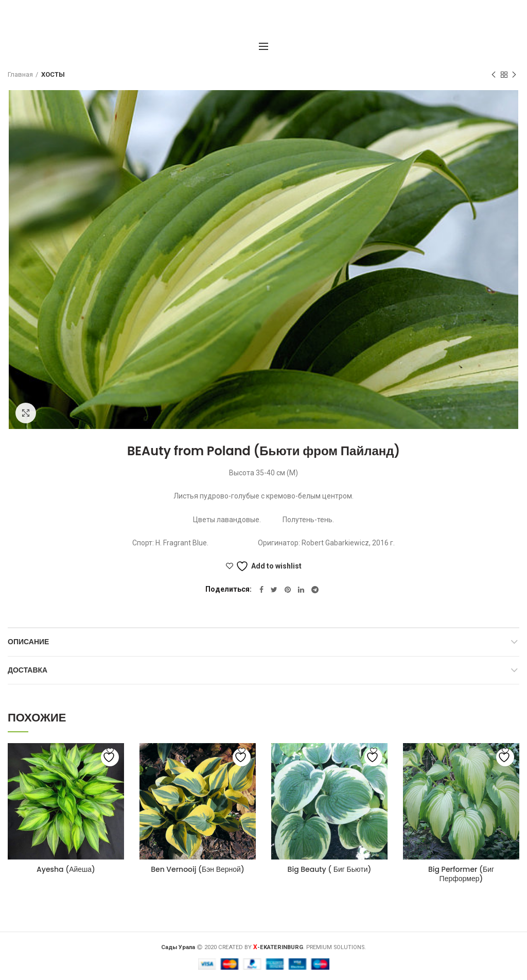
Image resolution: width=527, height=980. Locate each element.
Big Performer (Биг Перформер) (461, 874)
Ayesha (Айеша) (66, 869)
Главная (20, 74)
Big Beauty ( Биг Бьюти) (330, 869)
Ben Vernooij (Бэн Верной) (198, 869)
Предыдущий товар (494, 75)
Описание (28, 642)
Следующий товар (514, 75)
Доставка (28, 670)
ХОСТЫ (53, 74)
